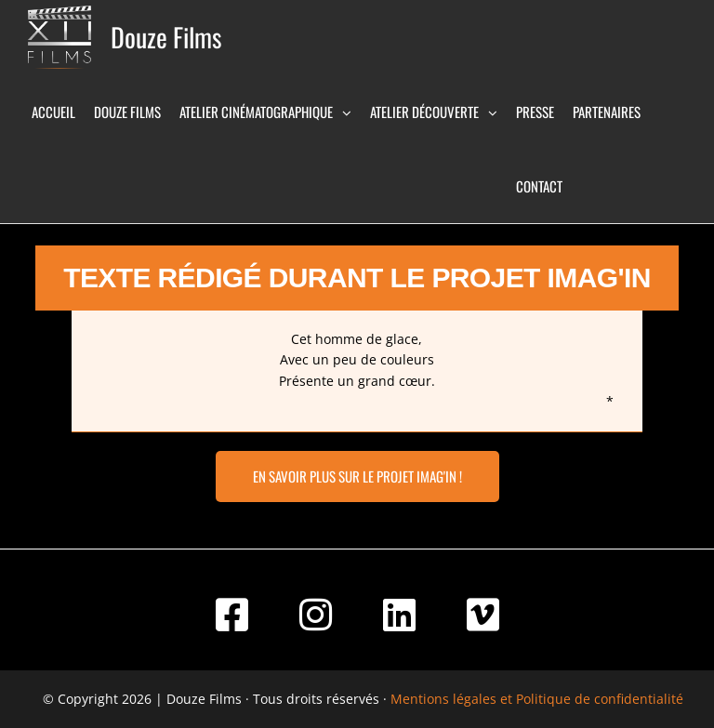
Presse (535, 112)
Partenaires (607, 112)
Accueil (53, 112)
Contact (539, 186)
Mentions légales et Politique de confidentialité (537, 699)
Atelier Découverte (424, 112)
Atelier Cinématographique (256, 112)
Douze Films (166, 37)
